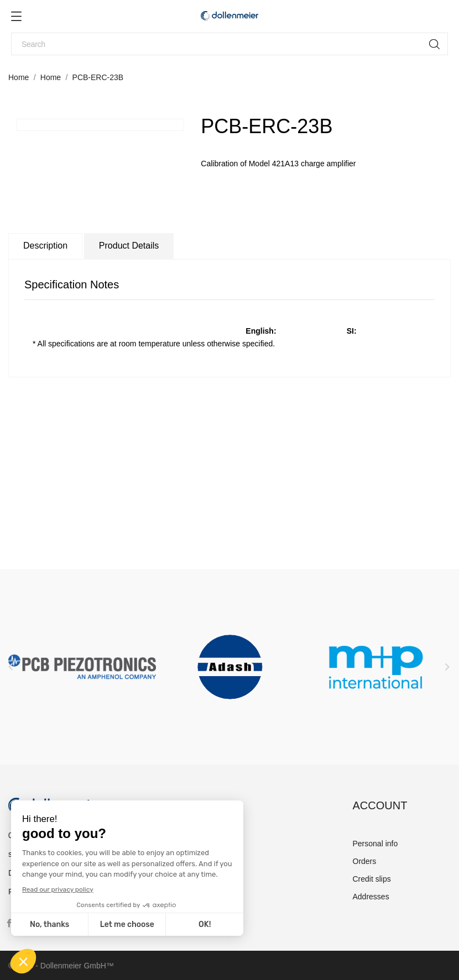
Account (380, 805)
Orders (365, 861)
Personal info (375, 844)
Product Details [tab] (129, 246)
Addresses (371, 897)
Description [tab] (45, 246)
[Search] (229, 44)
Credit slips (372, 879)
